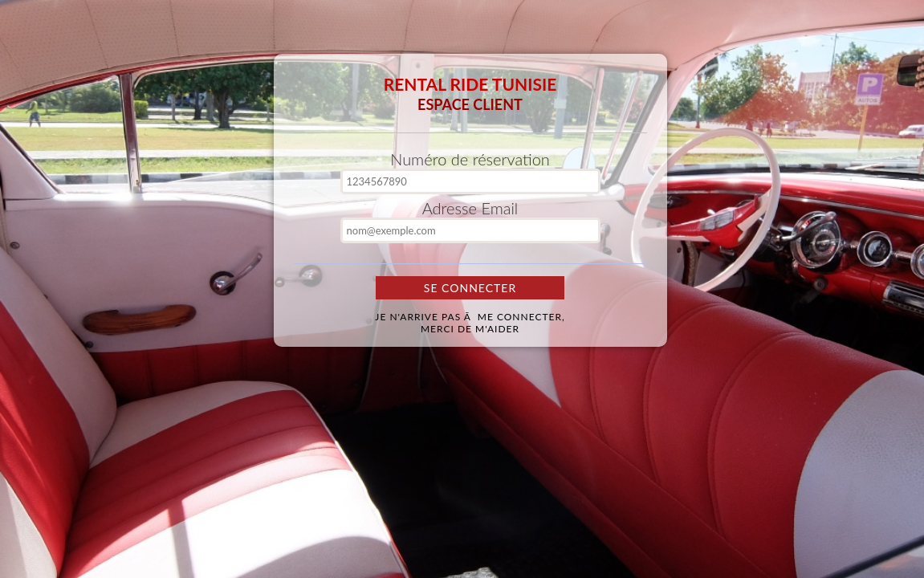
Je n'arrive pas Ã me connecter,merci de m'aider (470, 323)
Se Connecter (470, 288)
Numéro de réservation (470, 159)
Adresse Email (470, 208)
